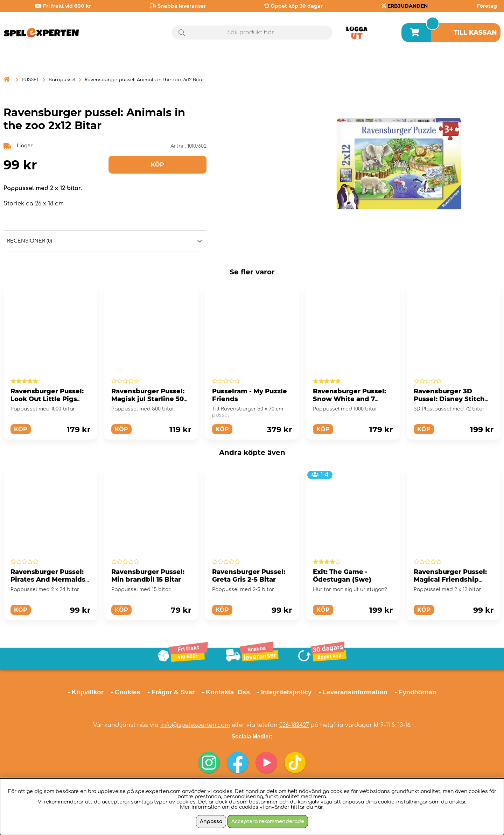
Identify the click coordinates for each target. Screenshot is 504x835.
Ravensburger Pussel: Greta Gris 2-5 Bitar (249, 576)
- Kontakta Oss (226, 692)
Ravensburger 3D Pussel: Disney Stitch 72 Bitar (449, 399)
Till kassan (475, 33)
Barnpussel (62, 80)
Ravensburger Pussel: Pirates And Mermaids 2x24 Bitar (48, 580)
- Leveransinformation (353, 692)
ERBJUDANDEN (408, 6)
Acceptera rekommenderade (268, 822)
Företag (487, 6)
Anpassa (211, 822)
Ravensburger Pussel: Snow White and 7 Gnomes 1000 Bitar (349, 399)
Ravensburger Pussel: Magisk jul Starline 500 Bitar (150, 399)
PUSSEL (31, 80)
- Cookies (126, 692)
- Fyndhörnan (415, 692)
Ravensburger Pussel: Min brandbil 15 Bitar (148, 576)
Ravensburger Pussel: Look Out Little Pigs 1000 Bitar (47, 399)
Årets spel (471, 63)
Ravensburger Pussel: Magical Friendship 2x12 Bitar (450, 580)
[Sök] (252, 33)
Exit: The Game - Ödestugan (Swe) (342, 576)
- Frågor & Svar (171, 692)
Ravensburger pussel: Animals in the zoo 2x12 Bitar (145, 80)
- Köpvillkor (86, 692)
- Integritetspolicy (285, 692)
